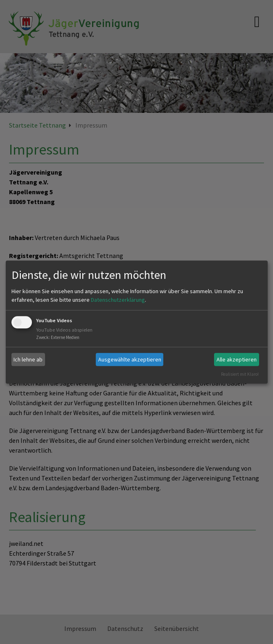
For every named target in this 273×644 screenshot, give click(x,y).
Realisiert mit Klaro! (240, 374)
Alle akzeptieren (237, 359)
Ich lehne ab (28, 359)
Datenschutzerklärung (118, 300)
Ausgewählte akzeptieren (130, 359)
